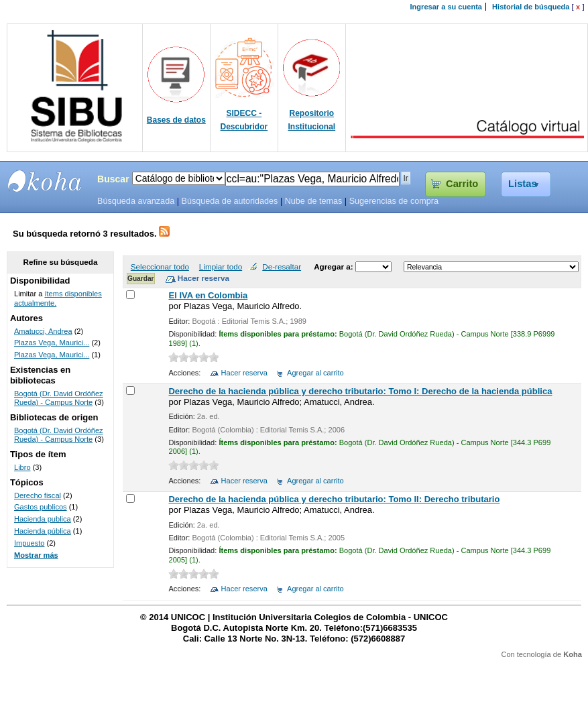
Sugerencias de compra (394, 201)
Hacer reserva (244, 373)
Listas (523, 184)
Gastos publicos (41, 507)
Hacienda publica (43, 519)
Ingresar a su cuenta (446, 7)
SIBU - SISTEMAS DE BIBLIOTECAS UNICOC (45, 181)
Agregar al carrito (315, 373)
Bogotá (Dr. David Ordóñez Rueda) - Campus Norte (59, 398)
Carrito (462, 184)
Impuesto (29, 543)
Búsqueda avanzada (136, 201)
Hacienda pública (43, 531)
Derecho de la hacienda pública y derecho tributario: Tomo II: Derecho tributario (334, 499)
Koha (573, 654)
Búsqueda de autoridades (229, 201)
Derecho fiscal (38, 495)
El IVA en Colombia (208, 295)
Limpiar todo (221, 266)
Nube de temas (314, 201)
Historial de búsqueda (531, 7)
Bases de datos (176, 120)
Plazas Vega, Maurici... (52, 343)
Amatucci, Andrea (43, 331)
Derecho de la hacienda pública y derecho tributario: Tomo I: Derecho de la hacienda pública (360, 391)
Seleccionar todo (160, 266)
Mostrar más (36, 555)
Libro (22, 467)
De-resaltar (282, 266)
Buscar (113, 179)
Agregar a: (335, 266)
